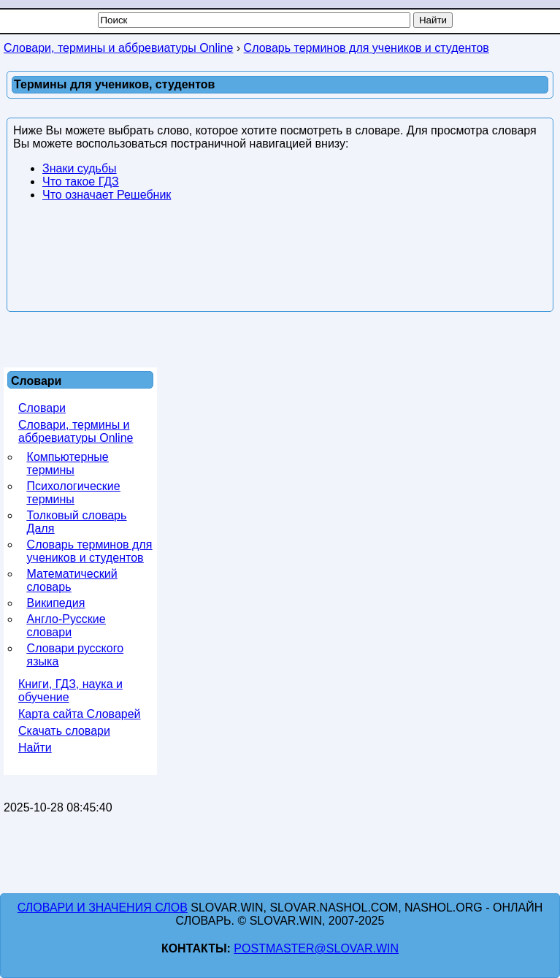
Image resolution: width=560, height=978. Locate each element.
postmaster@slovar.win (316, 948)
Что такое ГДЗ (81, 182)
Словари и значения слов (103, 908)
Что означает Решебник (107, 195)
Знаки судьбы (80, 168)
